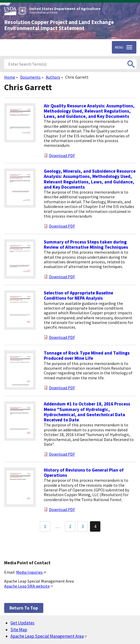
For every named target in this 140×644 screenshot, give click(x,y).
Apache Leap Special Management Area (49, 636)
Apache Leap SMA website (29, 586)
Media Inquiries (31, 572)
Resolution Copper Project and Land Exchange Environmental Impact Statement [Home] (59, 25)
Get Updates (22, 623)
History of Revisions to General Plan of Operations (84, 473)
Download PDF (62, 155)
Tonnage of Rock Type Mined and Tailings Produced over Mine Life (87, 356)
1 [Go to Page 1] (45, 526)
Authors (53, 77)
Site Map (19, 630)
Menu (119, 47)
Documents (30, 77)
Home (10, 77)
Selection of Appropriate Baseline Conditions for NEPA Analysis (78, 295)
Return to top (24, 608)
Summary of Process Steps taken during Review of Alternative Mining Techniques (86, 245)
